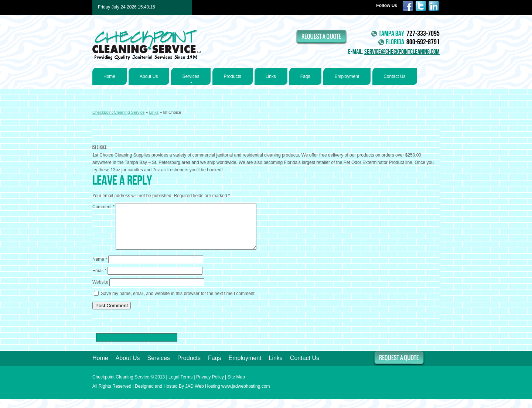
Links (271, 76)
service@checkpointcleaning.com (402, 52)
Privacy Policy (210, 386)
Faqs (305, 76)
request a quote (322, 37)
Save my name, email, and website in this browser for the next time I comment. (178, 302)
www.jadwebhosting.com (245, 395)
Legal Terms (180, 386)
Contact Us (394, 76)
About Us (149, 76)
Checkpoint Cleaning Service (147, 45)
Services (191, 79)
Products (232, 76)
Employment (347, 76)
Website (100, 291)
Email (99, 280)
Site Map (236, 386)
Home (109, 76)
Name (100, 268)
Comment (103, 207)
